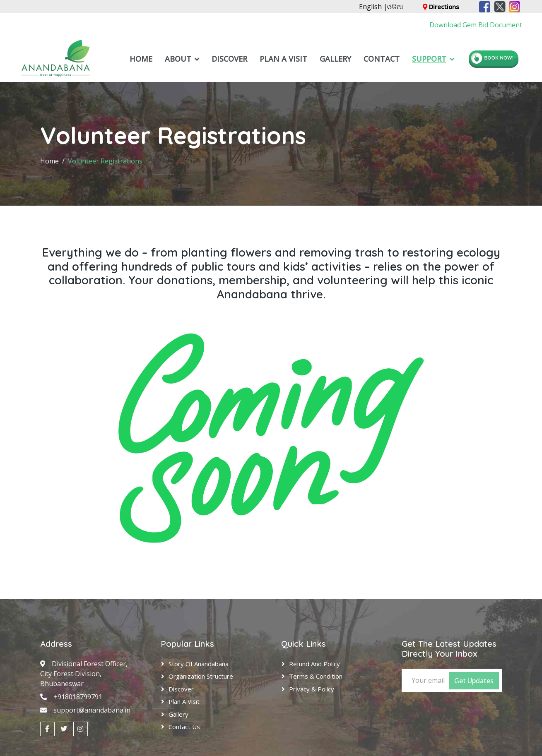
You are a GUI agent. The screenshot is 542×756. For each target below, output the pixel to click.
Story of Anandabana (199, 664)
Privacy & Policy (312, 689)
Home (141, 59)
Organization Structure (201, 676)
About (178, 59)
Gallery (335, 59)
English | (373, 7)
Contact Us (184, 727)
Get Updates (474, 681)
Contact (382, 59)
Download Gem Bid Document (476, 25)
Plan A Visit (283, 59)
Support (429, 59)
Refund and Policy (314, 664)
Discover (229, 59)
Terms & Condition (316, 676)
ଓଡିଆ (395, 7)
